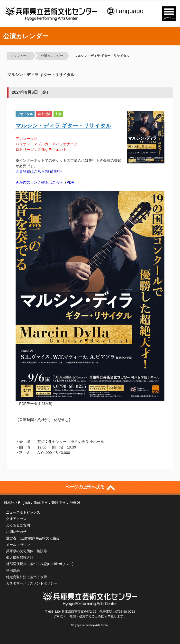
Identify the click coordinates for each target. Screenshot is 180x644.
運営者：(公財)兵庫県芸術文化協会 (33, 538)
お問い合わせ (16, 532)
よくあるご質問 (18, 525)
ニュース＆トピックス (23, 512)
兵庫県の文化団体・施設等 (27, 551)
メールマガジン (18, 545)
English (24, 503)
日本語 (9, 503)
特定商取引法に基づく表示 (27, 577)
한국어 (75, 503)
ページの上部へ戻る (90, 487)
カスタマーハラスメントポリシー (32, 583)
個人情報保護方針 (20, 558)
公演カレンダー (52, 56)
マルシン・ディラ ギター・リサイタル (102, 56)
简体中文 (41, 503)
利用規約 (13, 570)
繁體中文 (59, 503)
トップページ (20, 56)
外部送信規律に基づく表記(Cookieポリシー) (40, 564)
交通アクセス (16, 519)
